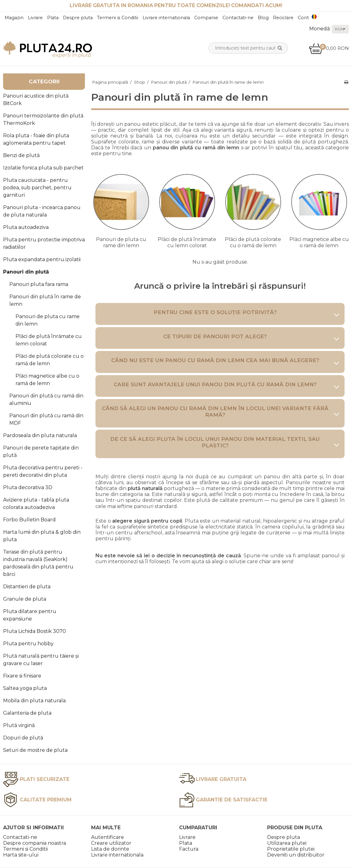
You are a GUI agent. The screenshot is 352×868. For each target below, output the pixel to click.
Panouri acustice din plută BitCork (36, 100)
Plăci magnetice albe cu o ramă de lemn (47, 380)
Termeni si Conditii (118, 18)
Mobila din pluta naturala (34, 701)
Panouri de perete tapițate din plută (41, 452)
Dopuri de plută (23, 738)
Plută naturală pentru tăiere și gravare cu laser (41, 660)
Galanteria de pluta (27, 713)
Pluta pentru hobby (28, 644)
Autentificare (108, 837)
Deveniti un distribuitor (296, 855)
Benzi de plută (21, 155)
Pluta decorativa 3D (28, 487)
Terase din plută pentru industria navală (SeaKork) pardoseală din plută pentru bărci (38, 563)
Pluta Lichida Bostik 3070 (35, 631)
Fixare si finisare (22, 676)
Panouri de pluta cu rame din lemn (48, 320)
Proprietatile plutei (291, 849)
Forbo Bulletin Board (29, 520)
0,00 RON (329, 48)
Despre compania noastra (35, 843)
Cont (303, 18)
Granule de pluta (25, 599)
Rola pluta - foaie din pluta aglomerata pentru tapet (36, 139)
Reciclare (283, 18)
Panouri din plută (26, 272)
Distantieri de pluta (27, 587)
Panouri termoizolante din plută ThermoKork (43, 119)
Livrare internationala (166, 18)
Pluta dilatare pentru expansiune (30, 615)
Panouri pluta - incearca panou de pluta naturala (42, 211)
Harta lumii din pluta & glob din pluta (42, 536)
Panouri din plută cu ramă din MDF (46, 419)
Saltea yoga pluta (25, 688)
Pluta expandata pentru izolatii (42, 259)
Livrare (35, 18)
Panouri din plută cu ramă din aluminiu (46, 399)
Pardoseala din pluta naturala (40, 435)
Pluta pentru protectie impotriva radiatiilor (44, 243)
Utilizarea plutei (287, 843)
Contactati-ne (238, 18)
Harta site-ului (21, 855)
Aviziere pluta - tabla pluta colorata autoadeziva (36, 504)
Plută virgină (19, 725)
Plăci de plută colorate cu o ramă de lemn (50, 360)
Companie (206, 18)
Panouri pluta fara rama (39, 284)
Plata (53, 18)
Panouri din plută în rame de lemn (45, 300)
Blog (263, 18)
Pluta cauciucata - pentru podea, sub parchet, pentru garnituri (37, 188)
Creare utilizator (111, 843)
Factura (189, 849)
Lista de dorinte (110, 849)
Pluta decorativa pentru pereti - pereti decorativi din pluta (43, 471)
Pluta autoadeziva (26, 227)
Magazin (14, 18)
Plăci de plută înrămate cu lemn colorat (49, 340)
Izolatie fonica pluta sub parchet (43, 168)
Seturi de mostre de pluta (35, 750)
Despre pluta (78, 18)
